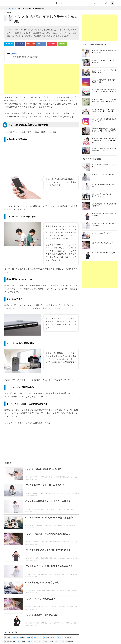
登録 (16, 637)
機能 (60, 637)
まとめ (37, 641)
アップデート (10, 641)
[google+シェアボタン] (31, 44)
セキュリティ (48, 641)
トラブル (59, 641)
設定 (30, 637)
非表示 (14, 54)
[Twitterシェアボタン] (9, 44)
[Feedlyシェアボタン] (63, 44)
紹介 (53, 637)
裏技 (30, 641)
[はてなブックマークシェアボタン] (41, 44)
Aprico (60, 3)
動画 (46, 637)
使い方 (8, 637)
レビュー (69, 637)
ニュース (21, 641)
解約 (23, 637)
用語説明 (69, 641)
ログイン (38, 637)
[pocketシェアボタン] (52, 44)
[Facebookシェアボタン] (20, 44)
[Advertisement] (42, 79)
